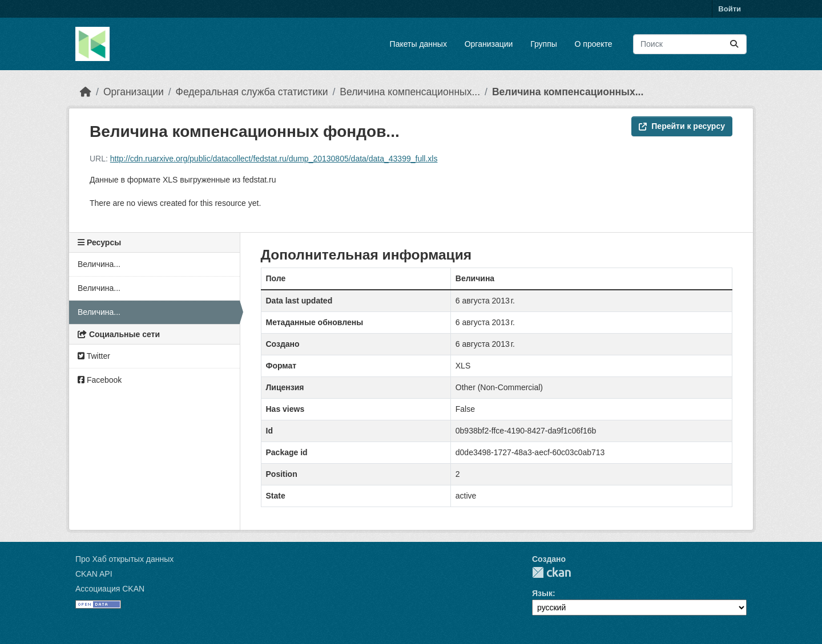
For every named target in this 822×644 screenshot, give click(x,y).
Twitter (94, 356)
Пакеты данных (418, 44)
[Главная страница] (86, 92)
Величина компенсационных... (410, 92)
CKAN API (94, 574)
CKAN (551, 572)
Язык (542, 593)
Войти (730, 9)
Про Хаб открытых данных (124, 559)
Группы (544, 44)
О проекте (594, 44)
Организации (489, 44)
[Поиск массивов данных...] (690, 44)
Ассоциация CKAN (110, 589)
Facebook (100, 380)
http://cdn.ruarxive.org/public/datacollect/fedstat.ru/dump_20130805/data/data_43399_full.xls (274, 159)
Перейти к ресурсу (682, 126)
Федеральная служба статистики (252, 92)
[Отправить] (734, 44)
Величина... (99, 264)
